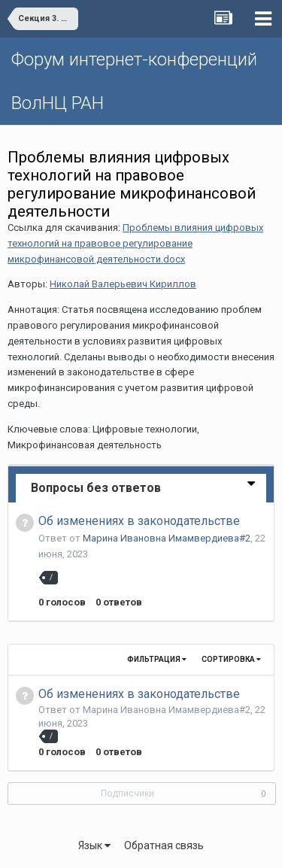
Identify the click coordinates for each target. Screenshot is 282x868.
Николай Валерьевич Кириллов (123, 284)
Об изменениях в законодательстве (139, 521)
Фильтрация (157, 659)
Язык (94, 845)
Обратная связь (164, 845)
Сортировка (231, 659)
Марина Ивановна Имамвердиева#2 (167, 538)
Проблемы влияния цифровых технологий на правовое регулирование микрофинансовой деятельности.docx (135, 243)
